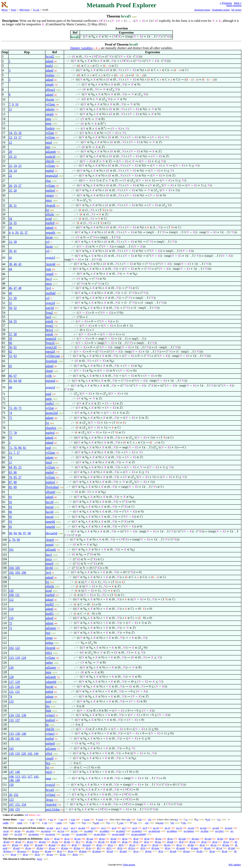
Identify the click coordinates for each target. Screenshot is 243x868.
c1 (219, 819)
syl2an (50, 133)
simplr (50, 85)
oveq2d (50, 303)
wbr (129, 819)
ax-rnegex (34, 834)
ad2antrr (51, 628)
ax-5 (104, 828)
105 (17, 568)
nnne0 (49, 563)
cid (140, 819)
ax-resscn (46, 831)
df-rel (155, 845)
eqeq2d (50, 351)
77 (10, 433)
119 (17, 658)
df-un (125, 842)
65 (10, 366)
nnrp (49, 123)
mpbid (50, 171)
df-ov (168, 848)
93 (10, 507)
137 (17, 720)
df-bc (75, 854)
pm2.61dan (53, 809)
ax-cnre (66, 834)
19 (10, 157)
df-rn (202, 845)
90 (10, 533)
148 (17, 772)
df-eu (170, 839)
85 (15, 467)
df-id (74, 845)
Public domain (129, 865)
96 (20, 533)
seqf (48, 448)
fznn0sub (51, 361)
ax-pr (6, 831)
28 (15, 191)
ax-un (17, 831)
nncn (49, 284)
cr (197, 819)
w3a (73, 819)
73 (20, 408)
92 (10, 502)
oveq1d (50, 258)
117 (30, 777)
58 (15, 334)
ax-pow (229, 828)
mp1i (49, 772)
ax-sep (203, 828)
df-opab (39, 845)
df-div (199, 851)
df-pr (215, 842)
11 (10, 109)
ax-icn (74, 831)
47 (15, 288)
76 (15, 448)
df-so (110, 845)
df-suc (52, 848)
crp (135, 823)
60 (10, 343)
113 (17, 777)
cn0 (97, 823)
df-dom (83, 851)
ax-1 (58, 828)
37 (26, 233)
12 (10, 137)
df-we (132, 845)
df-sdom (97, 851)
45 (10, 381)
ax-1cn (61, 831)
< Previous (226, 3)
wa (51, 819)
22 (10, 166)
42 (10, 258)
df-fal (113, 839)
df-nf (136, 839)
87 (10, 482)
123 (11, 658)
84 (10, 467)
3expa (49, 800)
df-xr (136, 851)
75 (10, 418)
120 (24, 753)
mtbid (49, 692)
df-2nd (232, 848)
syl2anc (50, 104)
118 (11, 753)
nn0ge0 (50, 743)
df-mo (158, 839)
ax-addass (172, 831)
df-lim (40, 848)
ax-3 (73, 828)
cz (109, 823)
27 (20, 186)
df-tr (64, 845)
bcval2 (50, 56)
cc (187, 819)
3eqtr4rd (51, 804)
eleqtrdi (50, 205)
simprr (50, 195)
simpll (50, 274)
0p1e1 (49, 330)
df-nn (212, 851)
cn (84, 823)
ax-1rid (18, 834)
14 (10, 133)
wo (62, 819)
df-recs (35, 851)
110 (11, 591)
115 (24, 777)
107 (11, 804)
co (177, 819)
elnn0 (49, 371)
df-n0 (225, 851)
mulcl (49, 66)
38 (10, 264)
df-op (226, 842)
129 (17, 682)
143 (11, 749)
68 (20, 381)
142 (30, 753)
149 (17, 780)
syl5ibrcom (53, 356)
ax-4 (93, 828)
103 (17, 572)
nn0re (49, 663)
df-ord (16, 848)
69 (10, 387)
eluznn (50, 99)
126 (11, 667)
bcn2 (39, 859)
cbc (184, 823)
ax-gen (82, 828)
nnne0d (50, 522)
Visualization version (221, 10)
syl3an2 (51, 795)
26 (10, 186)
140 (24, 734)
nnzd (49, 142)
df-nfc (220, 839)
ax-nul (216, 828)
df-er (59, 851)
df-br (26, 845)
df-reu (55, 842)
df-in (136, 842)
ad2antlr (51, 152)
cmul (20, 823)
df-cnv (167, 845)
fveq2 (49, 313)
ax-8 (135, 828)
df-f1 (109, 848)
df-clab (182, 839)
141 (17, 739)
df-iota (65, 848)
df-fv (143, 848)
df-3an (90, 839)
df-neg (186, 851)
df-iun (15, 845)
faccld (49, 502)
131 (17, 692)
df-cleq (195, 839)
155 (17, 809)
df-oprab (181, 848)
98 (29, 533)
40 (15, 264)
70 (14, 540)
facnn (49, 237)
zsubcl (50, 403)
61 (15, 347)
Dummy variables (81, 48)
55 (15, 321)
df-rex (30, 842)
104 (11, 568)
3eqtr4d (50, 264)
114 (11, 609)
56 (10, 347)
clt (33, 823)
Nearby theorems (234, 6)
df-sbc (89, 842)
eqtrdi (49, 321)
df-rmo (42, 842)
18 (10, 171)
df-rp (25, 854)
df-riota (155, 848)
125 (11, 687)
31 (15, 205)
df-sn (204, 842)
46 (10, 288)
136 (24, 715)
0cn (48, 763)
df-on (28, 848)
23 (20, 166)
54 (10, 321)
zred (48, 701)
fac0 (48, 317)
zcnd (49, 219)
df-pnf (110, 851)
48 (20, 288)
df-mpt (52, 845)
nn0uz (49, 643)
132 (11, 720)
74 (10, 413)
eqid (48, 394)
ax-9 (145, 828)
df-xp (144, 845)
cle (46, 823)
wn (22, 819)
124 (24, 658)
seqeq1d (51, 339)
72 (10, 408)
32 (21, 233)
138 (11, 739)
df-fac (63, 854)
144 (36, 753)
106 (24, 572)
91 (10, 497)
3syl (48, 288)
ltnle (48, 710)
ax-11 (167, 828)
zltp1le (50, 161)
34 (10, 219)
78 (15, 433)
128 (11, 677)
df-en (70, 851)
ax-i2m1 (219, 831)
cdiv (73, 823)
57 (10, 334)
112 (11, 600)
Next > (238, 3)
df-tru (102, 839)
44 (10, 269)
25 (10, 191)
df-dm (191, 845)
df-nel (6, 842)
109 (11, 595)
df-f (99, 848)
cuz (121, 823)
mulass (50, 75)
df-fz (37, 854)
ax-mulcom (154, 831)
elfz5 (49, 653)
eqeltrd (50, 223)
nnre (48, 119)
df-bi (47, 839)
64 (15, 381)
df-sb (147, 839)
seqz (48, 778)
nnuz (49, 200)
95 (10, 517)
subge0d (51, 682)
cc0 (208, 819)
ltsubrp (50, 128)
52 (15, 308)
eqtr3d (50, 308)
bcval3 (50, 790)
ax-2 (66, 828)
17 (20, 137)
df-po (99, 845)
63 (15, 356)
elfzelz (50, 214)
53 (10, 356)
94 (15, 533)
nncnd (49, 507)
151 (17, 804)
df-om (207, 848)
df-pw (192, 842)
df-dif (113, 842)
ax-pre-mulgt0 (139, 834)
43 (20, 264)
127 (11, 682)
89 (15, 487)
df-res (214, 845)
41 (15, 251)
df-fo (120, 848)
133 (11, 701)
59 (10, 339)
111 (17, 595)
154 (24, 804)
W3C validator (235, 865)
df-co (179, 845)
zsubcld (50, 157)
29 (17, 233)
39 (15, 242)
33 (10, 223)
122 (17, 648)
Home (14, 10)
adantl (49, 61)
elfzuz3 (50, 90)
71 (10, 448)
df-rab (67, 842)
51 (10, 303)
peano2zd (52, 176)
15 (15, 133)
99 (18, 540)
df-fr (121, 845)
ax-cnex (30, 831)
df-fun (77, 848)
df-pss (158, 842)
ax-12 (179, 828)
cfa (172, 823)
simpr (49, 638)
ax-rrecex (50, 834)
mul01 (50, 614)
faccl (49, 279)
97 (24, 533)
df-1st (219, 848)
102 (11, 572)
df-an (57, 839)
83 (10, 472)
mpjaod (50, 381)
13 (15, 137)
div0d (49, 568)
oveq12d (51, 347)
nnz (48, 147)
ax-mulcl (121, 831)
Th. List (36, 10)
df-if (181, 842)
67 (15, 376)
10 (17, 104)
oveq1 (49, 326)
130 (17, 687)
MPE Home (25, 10)
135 (17, 715)
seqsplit (50, 233)
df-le (161, 851)
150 (11, 785)
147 (11, 772)
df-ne (232, 839)
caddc (6, 823)
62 (10, 351)
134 (11, 715)
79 (10, 438)
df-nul (170, 842)
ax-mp (50, 828)
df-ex (125, 839)
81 (24, 448)
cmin (59, 823)
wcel (101, 819)
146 (11, 780)
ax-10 (156, 828)
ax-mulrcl (137, 831)
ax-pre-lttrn (100, 834)
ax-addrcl (105, 831)
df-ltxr (148, 851)
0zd (48, 633)
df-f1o (132, 848)
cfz (147, 823)
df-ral (18, 842)
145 (36, 777)
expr (48, 269)
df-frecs (7, 851)
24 (15, 171)
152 (16, 795)
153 (11, 800)
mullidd (51, 293)
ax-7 (124, 828)
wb (41, 819)
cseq (161, 823)
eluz (48, 181)
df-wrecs (21, 851)
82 (10, 487)
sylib (49, 376)
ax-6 (114, 828)
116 (11, 618)
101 (11, 550)
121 (11, 692)
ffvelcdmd (52, 487)
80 (20, 448)
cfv (150, 819)
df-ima (226, 845)
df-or (67, 839)
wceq (87, 819)
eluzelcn (51, 428)
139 (17, 734)
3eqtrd (50, 540)
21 (15, 157)
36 (10, 228)
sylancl (50, 715)
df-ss (146, 842)
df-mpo (195, 848)
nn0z (49, 399)
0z (47, 725)
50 (10, 308)
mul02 (50, 604)
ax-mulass (189, 831)
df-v (78, 842)
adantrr (50, 109)
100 (11, 809)
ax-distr (205, 831)
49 (10, 293)
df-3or (78, 839)
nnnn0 (50, 545)
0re (48, 706)
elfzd (49, 753)
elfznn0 (50, 492)
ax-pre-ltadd (118, 834)
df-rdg (48, 851)
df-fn (88, 848)
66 (10, 376)
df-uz (13, 854)
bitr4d (49, 687)
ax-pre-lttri (82, 834)
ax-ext (191, 828)
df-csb (101, 842)
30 (10, 205)
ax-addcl (88, 831)
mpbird (50, 191)
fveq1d (50, 343)
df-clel (208, 839)
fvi (47, 210)
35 (15, 223)
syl (48, 242)
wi (31, 819)
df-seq (50, 854)
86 (15, 472)
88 (15, 482)
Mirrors (5, 10)
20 (10, 152)
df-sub (173, 851)
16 (20, 133)
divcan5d (51, 533)
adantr (50, 418)
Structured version (202, 10)
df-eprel (87, 845)
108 (11, 777)
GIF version (236, 10)
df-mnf (123, 851)
